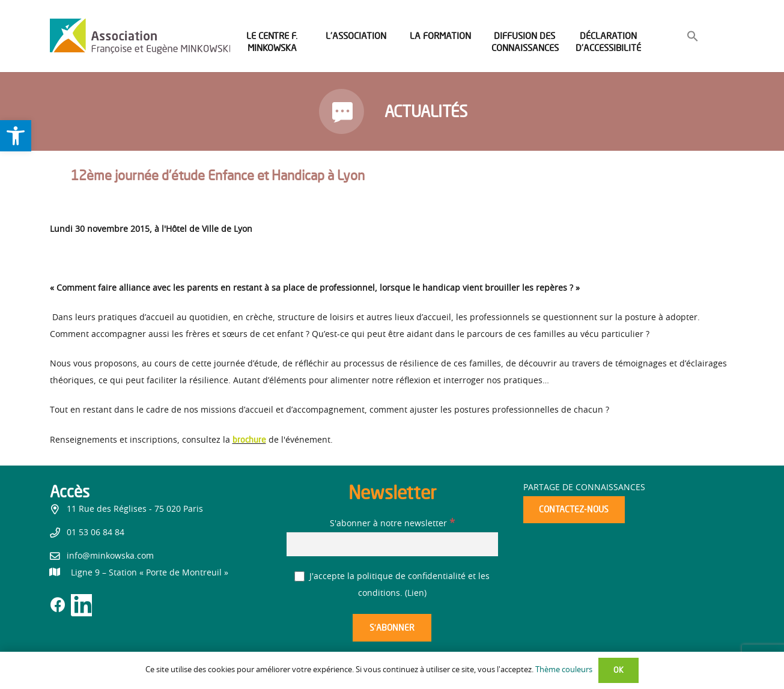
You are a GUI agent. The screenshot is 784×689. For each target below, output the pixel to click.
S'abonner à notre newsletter (392, 524)
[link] (16, 136)
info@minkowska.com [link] (110, 556)
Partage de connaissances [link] (584, 488)
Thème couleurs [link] (564, 670)
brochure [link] (249, 439)
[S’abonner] (392, 628)
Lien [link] (416, 593)
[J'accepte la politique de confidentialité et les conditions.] (299, 576)
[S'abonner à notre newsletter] (392, 544)
